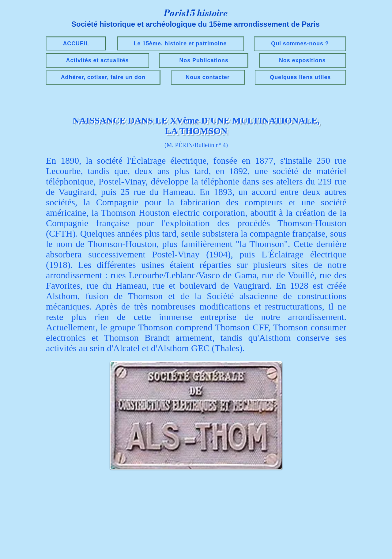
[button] (97, 61)
